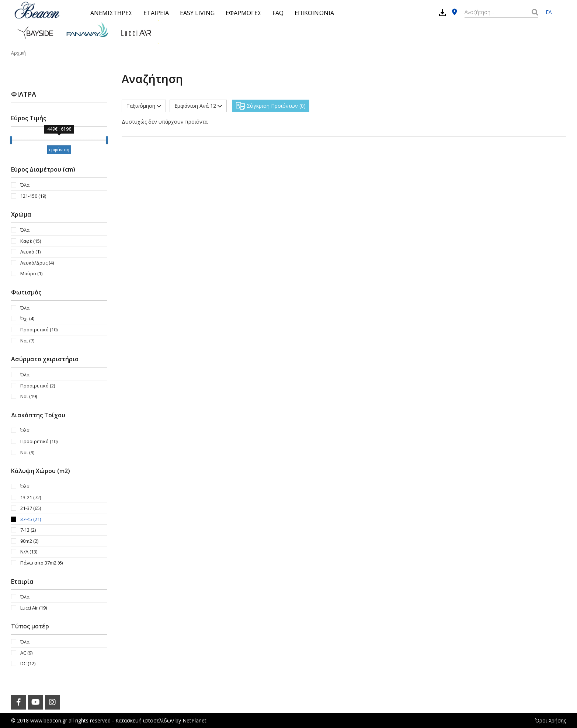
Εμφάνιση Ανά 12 (198, 106)
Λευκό (30, 252)
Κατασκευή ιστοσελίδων (145, 720)
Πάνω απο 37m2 (41, 563)
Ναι (27, 341)
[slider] (11, 140)
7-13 (28, 530)
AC (26, 653)
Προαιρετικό (39, 330)
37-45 (31, 519)
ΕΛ (549, 12)
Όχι (27, 318)
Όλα (25, 185)
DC (28, 663)
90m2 (29, 541)
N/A (29, 552)
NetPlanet (194, 720)
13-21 (31, 497)
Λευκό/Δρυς (37, 263)
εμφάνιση (59, 150)
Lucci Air (34, 608)
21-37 (31, 508)
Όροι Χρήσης (550, 720)
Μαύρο (31, 273)
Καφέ (31, 241)
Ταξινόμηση (144, 106)
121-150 (33, 196)
